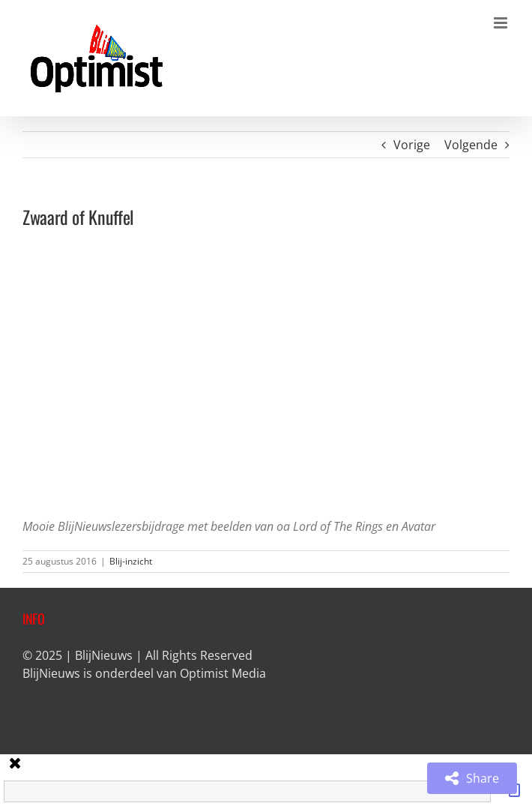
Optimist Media (223, 673)
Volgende (471, 145)
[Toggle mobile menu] (502, 23)
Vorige (412, 145)
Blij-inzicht (131, 561)
